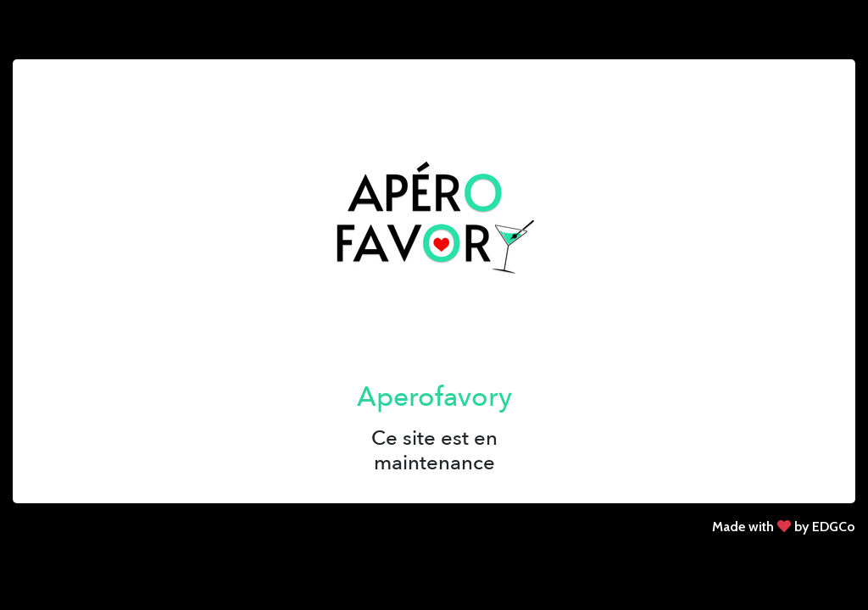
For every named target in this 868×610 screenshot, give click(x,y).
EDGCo (834, 527)
